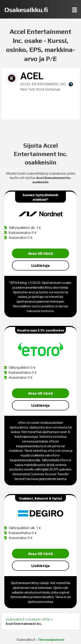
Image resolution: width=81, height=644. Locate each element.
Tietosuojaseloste (51, 639)
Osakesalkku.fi (15, 619)
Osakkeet (34, 619)
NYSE (47, 619)
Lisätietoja (40, 265)
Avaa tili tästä (40, 253)
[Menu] (75, 10)
